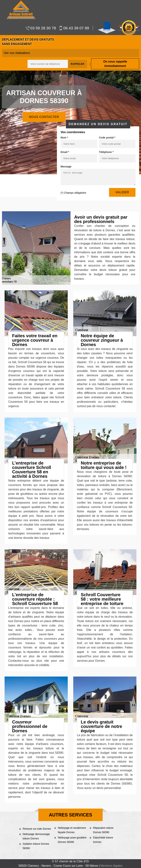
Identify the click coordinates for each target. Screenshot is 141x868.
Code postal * (107, 138)
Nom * (64, 138)
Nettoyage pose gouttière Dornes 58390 (72, 840)
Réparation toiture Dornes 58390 (103, 830)
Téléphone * (106, 152)
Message (66, 167)
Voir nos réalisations (17, 53)
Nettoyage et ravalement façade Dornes (72, 830)
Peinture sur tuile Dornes (37, 829)
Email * (65, 152)
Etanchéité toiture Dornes (103, 840)
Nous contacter (44, 117)
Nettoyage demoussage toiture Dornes (36, 836)
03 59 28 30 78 (41, 28)
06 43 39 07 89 (74, 28)
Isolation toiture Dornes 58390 (36, 846)
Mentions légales (111, 866)
